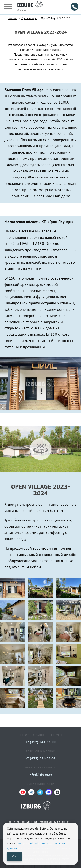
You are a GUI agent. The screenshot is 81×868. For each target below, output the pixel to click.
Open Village (29, 18)
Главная (12, 18)
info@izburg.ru (40, 775)
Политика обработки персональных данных (39, 822)
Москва (22, 10)
